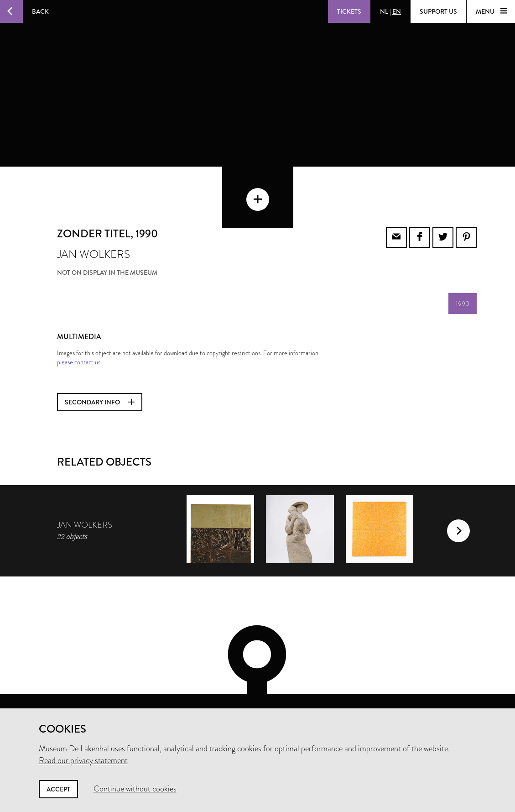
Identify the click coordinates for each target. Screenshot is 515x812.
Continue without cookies (135, 789)
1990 (463, 266)
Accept (58, 789)
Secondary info (100, 365)
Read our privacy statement (83, 760)
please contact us (79, 325)
